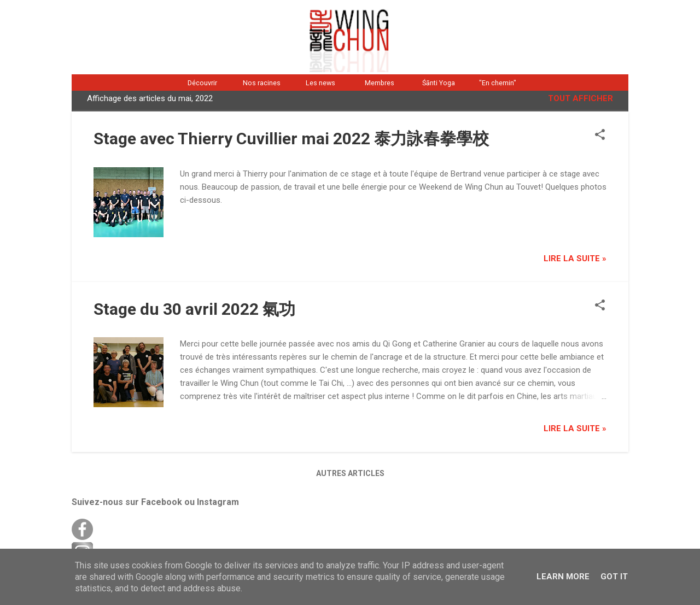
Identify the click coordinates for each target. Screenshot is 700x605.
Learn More (563, 577)
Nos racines (262, 83)
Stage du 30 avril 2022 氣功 (194, 309)
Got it (614, 577)
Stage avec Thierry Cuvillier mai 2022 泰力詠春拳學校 (291, 139)
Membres (380, 83)
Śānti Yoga (439, 83)
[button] (600, 136)
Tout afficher (581, 98)
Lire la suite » (575, 259)
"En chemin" (498, 83)
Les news (320, 83)
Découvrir (202, 83)
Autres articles (350, 473)
